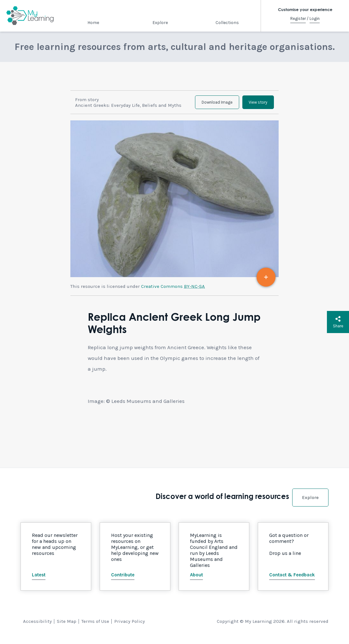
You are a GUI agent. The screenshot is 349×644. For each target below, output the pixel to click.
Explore (160, 23)
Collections (227, 23)
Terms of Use (95, 626)
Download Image (207, 104)
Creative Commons (173, 291)
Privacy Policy (130, 626)
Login (315, 18)
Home (93, 23)
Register (298, 18)
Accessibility (37, 626)
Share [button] (338, 322)
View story (255, 104)
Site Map (67, 626)
